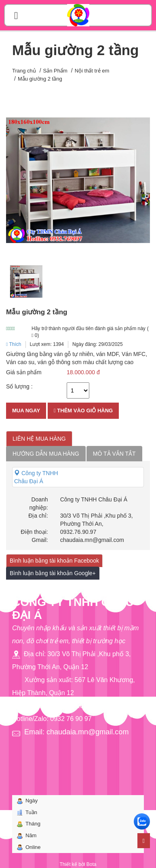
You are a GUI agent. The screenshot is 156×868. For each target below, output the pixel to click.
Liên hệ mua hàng (39, 439)
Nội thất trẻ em (92, 71)
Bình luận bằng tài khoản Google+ (53, 573)
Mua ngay (26, 411)
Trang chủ (24, 71)
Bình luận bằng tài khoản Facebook (54, 561)
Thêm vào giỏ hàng (83, 411)
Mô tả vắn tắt (114, 454)
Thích (14, 344)
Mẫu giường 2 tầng (40, 79)
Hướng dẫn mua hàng (46, 454)
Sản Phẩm (55, 71)
